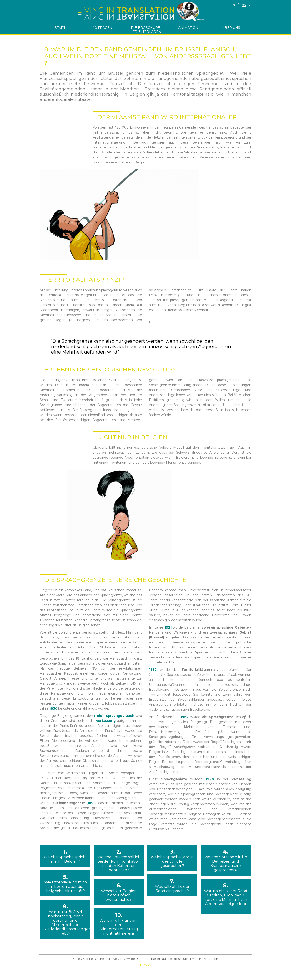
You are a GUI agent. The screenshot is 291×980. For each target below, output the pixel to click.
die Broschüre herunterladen (145, 30)
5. (65, 883)
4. (226, 860)
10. (119, 924)
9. (65, 919)
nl (234, 5)
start (60, 28)
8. (226, 896)
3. (172, 858)
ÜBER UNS (231, 28)
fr (239, 5)
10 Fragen (103, 28)
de (244, 5)
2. (119, 860)
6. (119, 892)
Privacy (146, 965)
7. (172, 885)
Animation (188, 28)
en (250, 5)
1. (65, 856)
